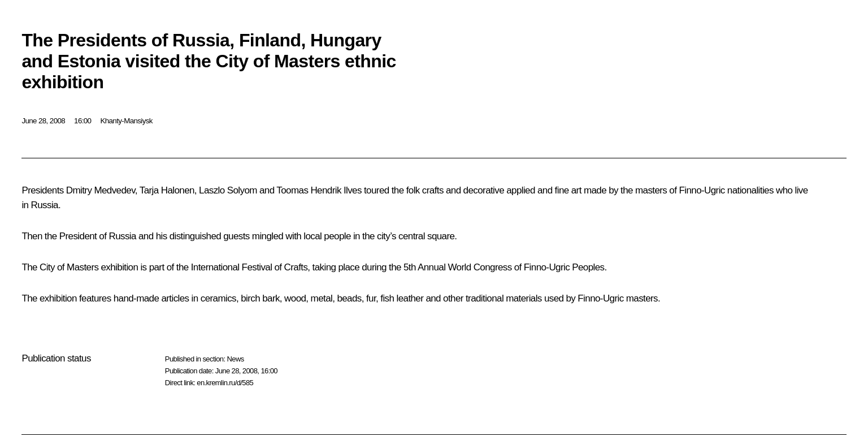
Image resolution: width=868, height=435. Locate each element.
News (235, 359)
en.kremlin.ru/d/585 (225, 383)
